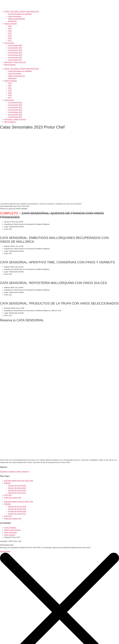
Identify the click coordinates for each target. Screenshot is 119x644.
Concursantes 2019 (15, 55)
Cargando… (32, 386)
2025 (10, 26)
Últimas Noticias (10, 65)
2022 (10, 33)
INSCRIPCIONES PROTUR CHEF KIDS (19, 481)
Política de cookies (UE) (13, 498)
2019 (10, 36)
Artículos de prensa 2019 (17, 488)
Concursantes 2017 (15, 60)
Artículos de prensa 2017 (17, 493)
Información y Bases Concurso (15, 62)
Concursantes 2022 (15, 53)
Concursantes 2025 (15, 45)
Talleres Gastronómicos (16, 19)
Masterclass (12, 21)
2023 (10, 31)
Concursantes (9, 43)
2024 (10, 28)
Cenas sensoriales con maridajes (20, 14)
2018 (10, 38)
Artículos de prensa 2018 (17, 490)
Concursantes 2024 (15, 48)
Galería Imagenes (10, 24)
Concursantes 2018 (15, 57)
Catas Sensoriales (15, 16)
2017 (10, 41)
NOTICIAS (8, 495)
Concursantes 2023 (15, 50)
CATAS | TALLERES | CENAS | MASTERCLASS (21, 12)
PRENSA (7, 483)
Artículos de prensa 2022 (17, 486)
